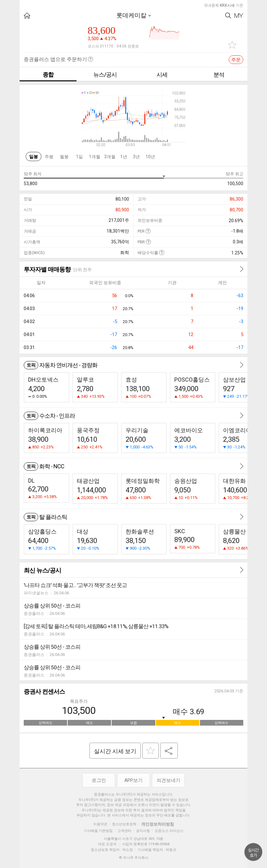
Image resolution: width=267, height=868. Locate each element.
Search (228, 16)
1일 (79, 157)
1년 (124, 157)
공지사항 (143, 831)
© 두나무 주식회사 (134, 858)
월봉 (64, 157)
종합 (48, 75)
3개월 (110, 157)
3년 (136, 157)
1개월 (95, 157)
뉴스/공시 (105, 75)
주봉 (49, 157)
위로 (253, 852)
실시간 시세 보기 (115, 751)
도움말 (148, 231)
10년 (150, 157)
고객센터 (124, 831)
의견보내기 (168, 780)
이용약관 (100, 824)
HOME (27, 16)
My (239, 16)
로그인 (99, 780)
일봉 (34, 157)
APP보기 (133, 780)
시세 (162, 75)
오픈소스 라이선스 (169, 831)
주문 (236, 60)
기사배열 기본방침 (98, 831)
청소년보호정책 (124, 824)
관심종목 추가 (232, 45)
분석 (219, 75)
